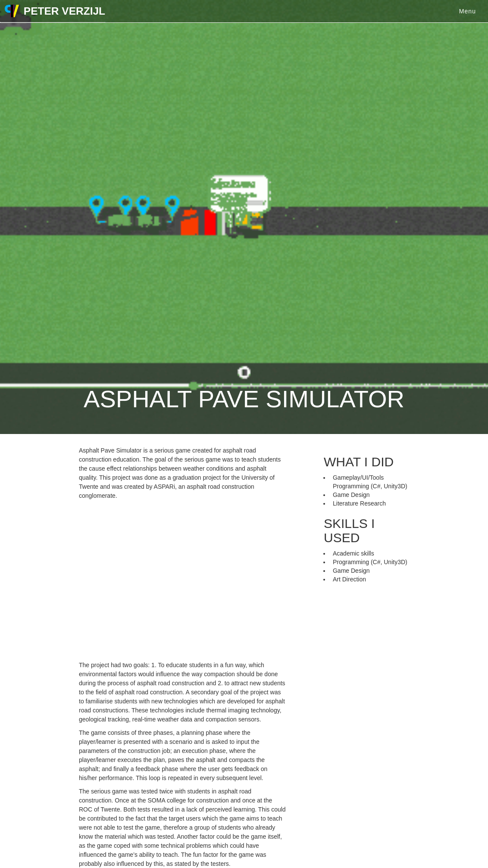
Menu (468, 11)
